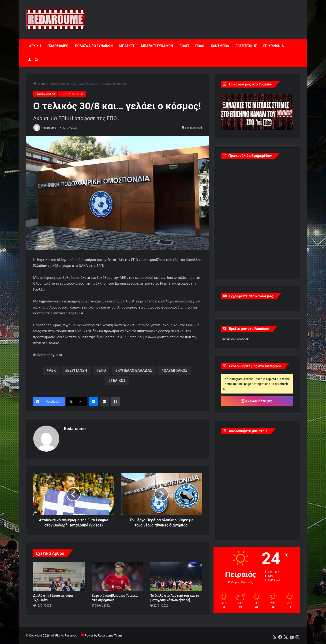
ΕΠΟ (102, 370)
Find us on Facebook (235, 339)
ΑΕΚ (52, 370)
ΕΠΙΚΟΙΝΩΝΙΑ (273, 46)
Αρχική (40, 84)
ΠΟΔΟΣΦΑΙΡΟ (58, 46)
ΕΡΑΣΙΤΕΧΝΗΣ (246, 46)
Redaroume (49, 128)
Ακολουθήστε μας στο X (248, 431)
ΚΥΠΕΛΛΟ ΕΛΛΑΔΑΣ (135, 370)
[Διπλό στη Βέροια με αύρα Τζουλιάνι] (59, 577)
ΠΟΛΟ (200, 46)
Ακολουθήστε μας (257, 401)
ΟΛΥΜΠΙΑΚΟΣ (175, 370)
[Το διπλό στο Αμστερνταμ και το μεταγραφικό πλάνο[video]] (176, 577)
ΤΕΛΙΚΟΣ (118, 381)
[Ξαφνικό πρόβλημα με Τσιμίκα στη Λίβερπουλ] (117, 577)
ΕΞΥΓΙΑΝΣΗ (77, 370)
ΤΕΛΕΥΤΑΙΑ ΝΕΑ (60, 84)
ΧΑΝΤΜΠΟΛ (220, 46)
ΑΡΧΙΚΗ (35, 46)
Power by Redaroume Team (103, 635)
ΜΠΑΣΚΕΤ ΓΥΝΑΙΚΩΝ (157, 46)
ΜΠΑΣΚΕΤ (127, 46)
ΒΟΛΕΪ (184, 46)
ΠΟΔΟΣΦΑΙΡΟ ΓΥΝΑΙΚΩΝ (94, 46)
